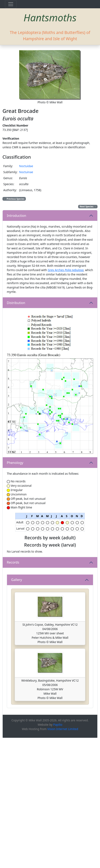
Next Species (88, 206)
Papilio (58, 855)
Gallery (17, 710)
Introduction (16, 216)
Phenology (15, 463)
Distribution (16, 303)
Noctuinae (26, 172)
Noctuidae (26, 166)
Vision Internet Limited (63, 859)
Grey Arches (66, 270)
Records (13, 606)
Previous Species (14, 199)
